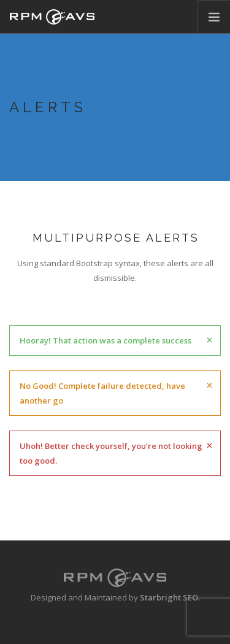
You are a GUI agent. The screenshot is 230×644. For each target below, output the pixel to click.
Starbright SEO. (170, 597)
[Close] (209, 339)
